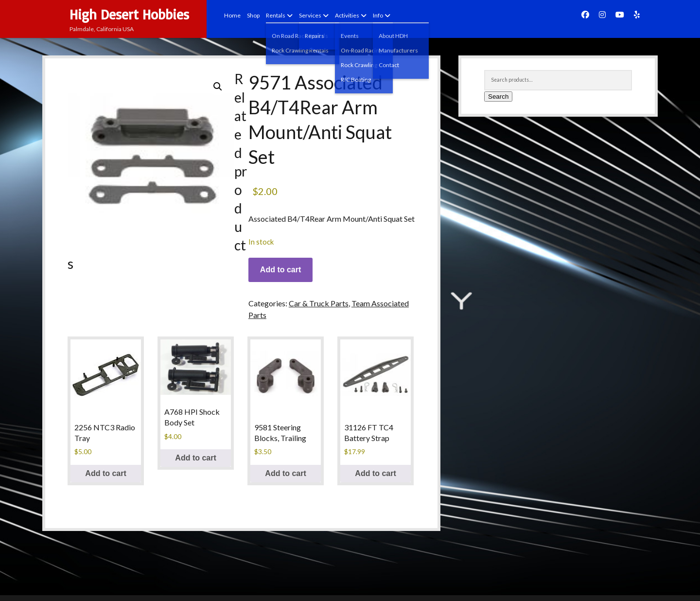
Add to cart (280, 270)
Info (378, 15)
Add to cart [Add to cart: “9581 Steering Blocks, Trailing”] (285, 473)
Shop (253, 15)
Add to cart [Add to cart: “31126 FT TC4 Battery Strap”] (375, 473)
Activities (347, 15)
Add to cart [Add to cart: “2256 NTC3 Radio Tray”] (105, 473)
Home (232, 15)
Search (498, 97)
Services (310, 15)
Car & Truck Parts (319, 303)
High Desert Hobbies (129, 14)
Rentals (276, 15)
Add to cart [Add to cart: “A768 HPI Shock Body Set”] (195, 458)
